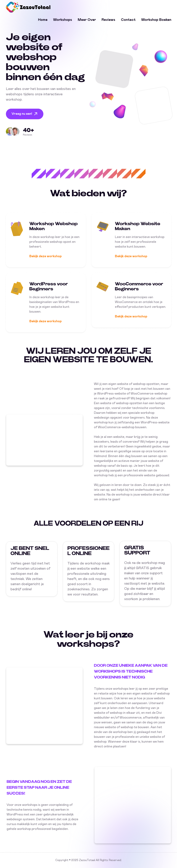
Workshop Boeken (156, 20)
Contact (128, 20)
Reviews (108, 20)
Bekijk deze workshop (46, 259)
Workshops (63, 20)
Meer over (87, 20)
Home (43, 20)
